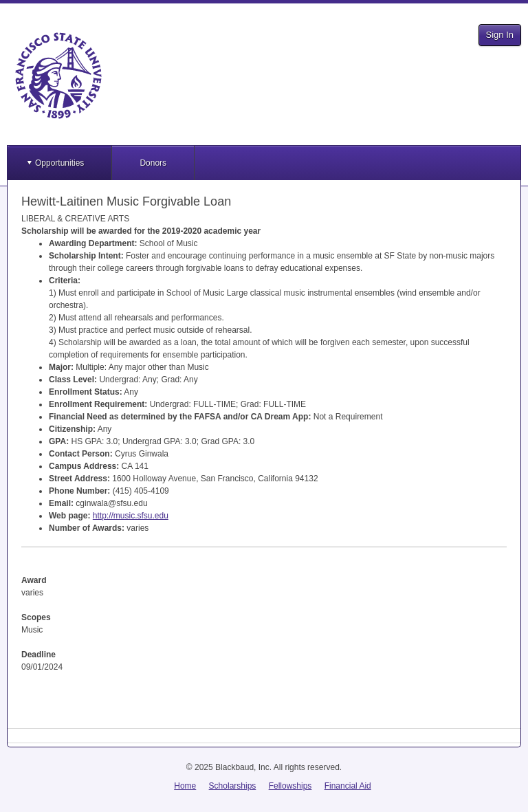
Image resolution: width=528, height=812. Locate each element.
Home (185, 786)
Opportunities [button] (59, 163)
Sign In (500, 35)
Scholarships (233, 786)
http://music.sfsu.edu (131, 516)
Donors (153, 163)
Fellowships (290, 786)
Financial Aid (348, 786)
